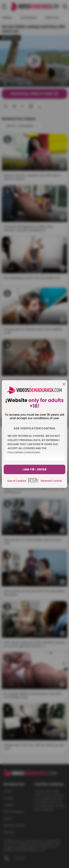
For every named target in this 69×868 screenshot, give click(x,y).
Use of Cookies (17, 481)
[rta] (33, 482)
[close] (64, 385)
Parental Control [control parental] (51, 481)
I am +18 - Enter (35, 469)
